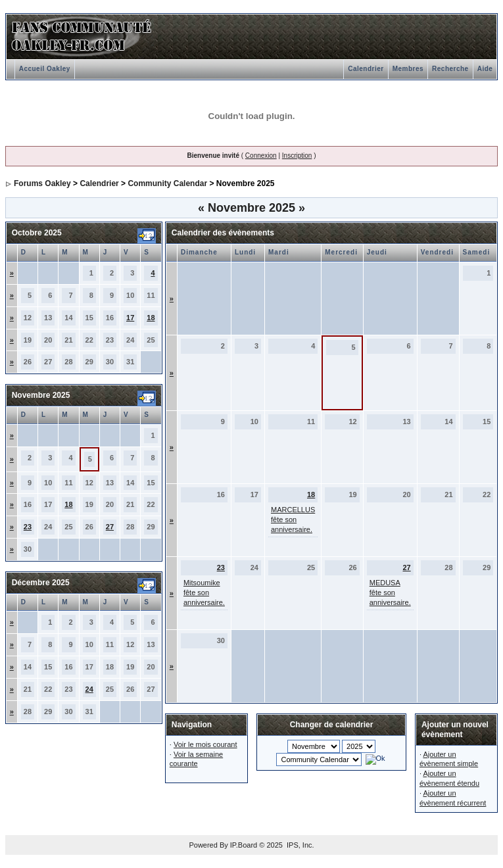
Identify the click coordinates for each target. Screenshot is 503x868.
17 (130, 318)
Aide (485, 69)
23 (28, 527)
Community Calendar (167, 183)
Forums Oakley (42, 183)
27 (110, 527)
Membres (408, 69)
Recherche (450, 69)
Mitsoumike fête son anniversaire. (204, 592)
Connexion (261, 156)
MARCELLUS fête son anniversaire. (293, 519)
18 (151, 318)
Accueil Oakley (45, 69)
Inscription (297, 156)
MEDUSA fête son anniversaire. (390, 592)
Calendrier (366, 69)
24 (89, 689)
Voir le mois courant (205, 744)
